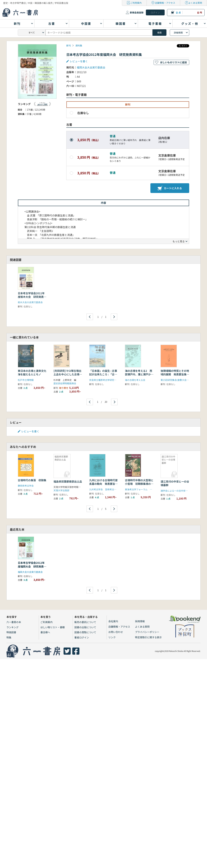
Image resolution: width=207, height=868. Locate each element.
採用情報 (140, 621)
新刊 (69, 45)
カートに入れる (170, 188)
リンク (112, 637)
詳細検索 (178, 33)
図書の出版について (85, 627)
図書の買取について (85, 632)
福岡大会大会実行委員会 (91, 67)
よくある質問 (195, 3)
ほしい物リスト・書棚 (53, 627)
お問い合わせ (116, 632)
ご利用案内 (136, 3)
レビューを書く (79, 61)
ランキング (13, 627)
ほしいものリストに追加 (173, 62)
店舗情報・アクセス (165, 3)
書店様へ (45, 632)
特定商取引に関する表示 (148, 637)
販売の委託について (85, 622)
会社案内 (113, 621)
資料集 (79, 45)
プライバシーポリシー (147, 632)
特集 (9, 637)
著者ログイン (82, 637)
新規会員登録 (137, 12)
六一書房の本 (14, 622)
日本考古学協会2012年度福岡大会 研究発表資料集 (32, 566)
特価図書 (11, 632)
